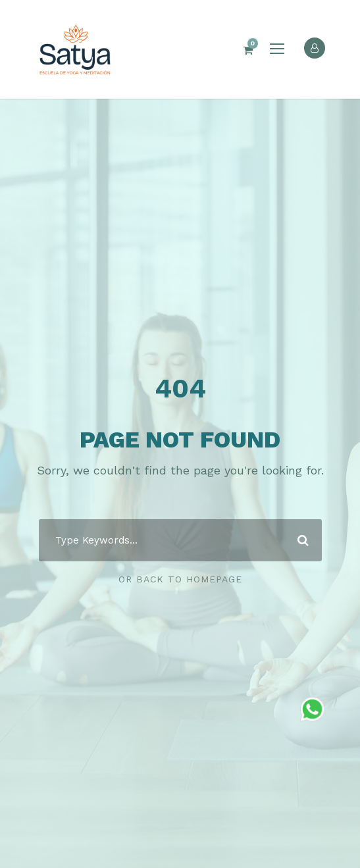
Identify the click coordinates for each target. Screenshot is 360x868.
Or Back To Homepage (180, 579)
